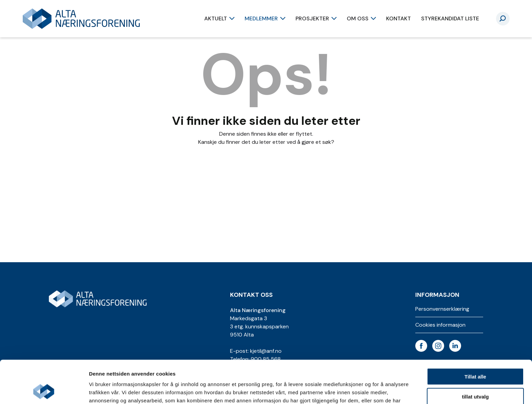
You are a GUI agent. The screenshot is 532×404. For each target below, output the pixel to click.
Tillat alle (475, 336)
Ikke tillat (475, 376)
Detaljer (361, 391)
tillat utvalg (475, 356)
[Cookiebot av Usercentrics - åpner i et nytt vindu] (44, 391)
